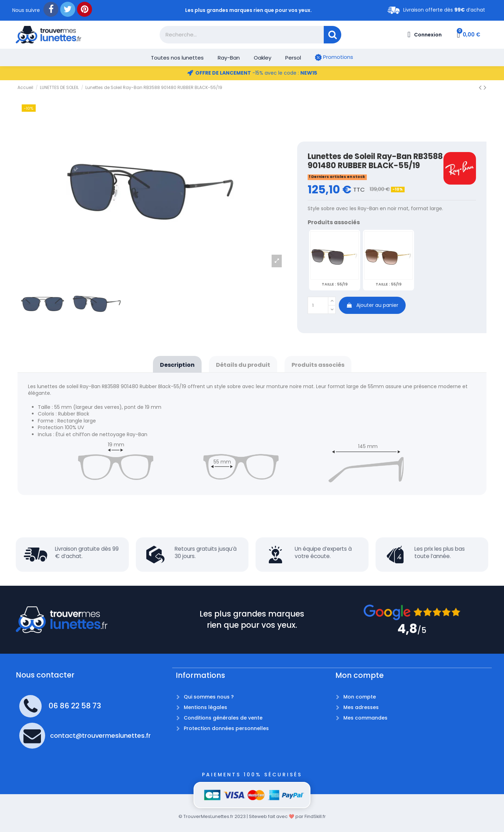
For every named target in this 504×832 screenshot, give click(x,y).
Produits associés (318, 365)
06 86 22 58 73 (75, 706)
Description (177, 365)
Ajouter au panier (372, 305)
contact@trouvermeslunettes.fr (100, 735)
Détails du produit (243, 365)
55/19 (335, 284)
